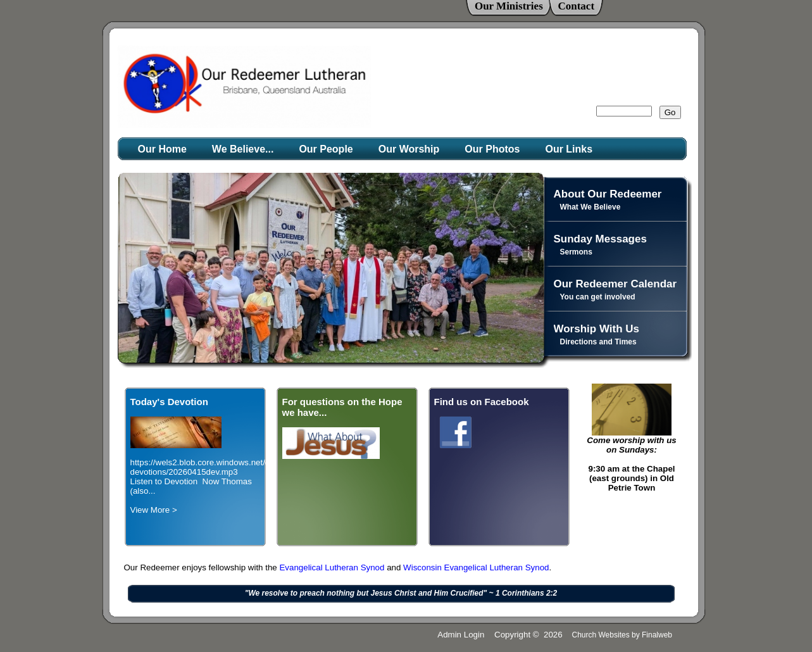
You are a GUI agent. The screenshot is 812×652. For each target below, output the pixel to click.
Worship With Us (597, 329)
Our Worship (409, 149)
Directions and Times (598, 342)
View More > (154, 510)
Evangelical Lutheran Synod (333, 567)
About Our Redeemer (608, 194)
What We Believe (590, 207)
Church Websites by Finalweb (622, 635)
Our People (326, 149)
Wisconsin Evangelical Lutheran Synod (476, 567)
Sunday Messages (600, 239)
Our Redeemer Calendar (615, 284)
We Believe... (243, 149)
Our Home (162, 149)
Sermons (576, 252)
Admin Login (461, 635)
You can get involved (598, 297)
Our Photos (492, 149)
